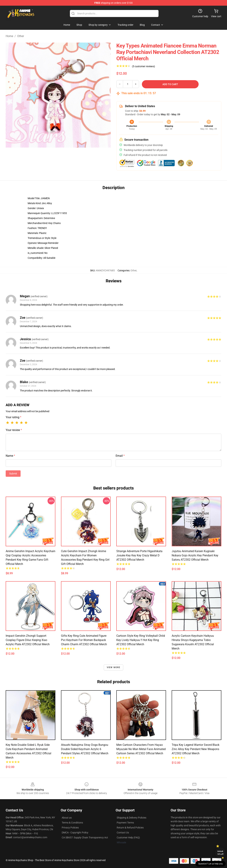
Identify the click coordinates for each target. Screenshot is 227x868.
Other (21, 36)
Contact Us (123, 833)
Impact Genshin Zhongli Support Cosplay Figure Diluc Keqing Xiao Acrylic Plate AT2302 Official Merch (28, 640)
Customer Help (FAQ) (128, 837)
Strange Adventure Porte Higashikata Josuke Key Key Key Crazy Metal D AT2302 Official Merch (139, 555)
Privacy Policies (70, 828)
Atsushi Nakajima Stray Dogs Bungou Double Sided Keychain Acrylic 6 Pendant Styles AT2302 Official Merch (85, 749)
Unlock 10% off (220, 853)
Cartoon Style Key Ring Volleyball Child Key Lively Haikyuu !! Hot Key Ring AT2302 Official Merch (141, 640)
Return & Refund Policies (130, 828)
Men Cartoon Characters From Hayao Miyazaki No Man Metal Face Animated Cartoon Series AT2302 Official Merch (141, 749)
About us (67, 818)
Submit (13, 474)
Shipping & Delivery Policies (132, 818)
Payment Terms (125, 823)
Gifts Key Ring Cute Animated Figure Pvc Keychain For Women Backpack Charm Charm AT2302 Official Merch (84, 640)
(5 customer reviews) (143, 66)
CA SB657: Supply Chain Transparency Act (85, 837)
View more (114, 667)
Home (9, 36)
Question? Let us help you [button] (211, 864)
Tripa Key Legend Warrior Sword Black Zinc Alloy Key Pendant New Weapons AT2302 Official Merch (196, 749)
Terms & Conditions (72, 823)
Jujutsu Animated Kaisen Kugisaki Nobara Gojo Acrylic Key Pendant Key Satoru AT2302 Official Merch (195, 555)
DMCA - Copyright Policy (75, 833)
